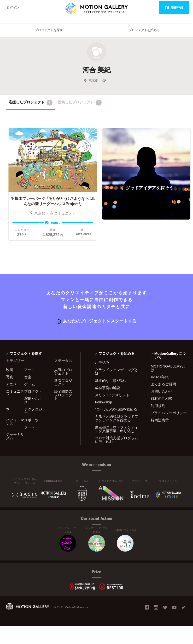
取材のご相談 (162, 398)
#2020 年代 (160, 377)
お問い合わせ (162, 391)
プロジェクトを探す (49, 30)
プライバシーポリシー (169, 413)
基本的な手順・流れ (110, 380)
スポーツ (31, 420)
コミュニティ (15, 393)
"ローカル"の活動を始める (116, 409)
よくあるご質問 (163, 384)
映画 (10, 370)
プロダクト (33, 391)
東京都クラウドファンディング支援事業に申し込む (117, 429)
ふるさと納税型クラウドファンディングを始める (117, 418)
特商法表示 (160, 420)
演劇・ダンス (32, 400)
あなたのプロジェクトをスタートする (96, 321)
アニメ (11, 384)
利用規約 (158, 406)
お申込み (102, 362)
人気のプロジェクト (63, 371)
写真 (10, 377)
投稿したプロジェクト (80, 102)
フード (30, 427)
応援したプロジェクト (31, 102)
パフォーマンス (15, 422)
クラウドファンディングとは (117, 371)
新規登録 (174, 8)
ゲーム (30, 384)
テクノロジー (33, 411)
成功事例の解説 (108, 388)
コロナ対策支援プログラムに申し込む (117, 440)
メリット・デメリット (112, 395)
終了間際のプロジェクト (63, 395)
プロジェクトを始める (144, 30)
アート (30, 370)
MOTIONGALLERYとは (168, 368)
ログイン (13, 8)
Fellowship (103, 402)
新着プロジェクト (63, 382)
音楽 (28, 377)
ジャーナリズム (15, 436)
